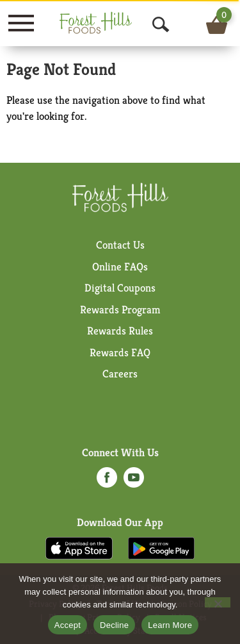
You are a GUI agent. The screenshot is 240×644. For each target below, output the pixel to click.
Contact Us (120, 245)
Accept (68, 625)
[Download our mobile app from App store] (79, 547)
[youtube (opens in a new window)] (134, 481)
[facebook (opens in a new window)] (107, 481)
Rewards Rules (120, 331)
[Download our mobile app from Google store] (162, 547)
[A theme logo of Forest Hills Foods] (112, 23)
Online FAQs (120, 267)
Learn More (170, 625)
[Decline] (218, 602)
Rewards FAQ (120, 352)
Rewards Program (120, 310)
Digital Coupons (120, 288)
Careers (120, 374)
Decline (114, 625)
